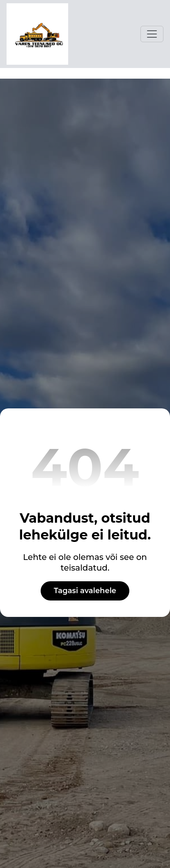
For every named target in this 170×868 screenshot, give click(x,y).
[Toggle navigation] (152, 34)
